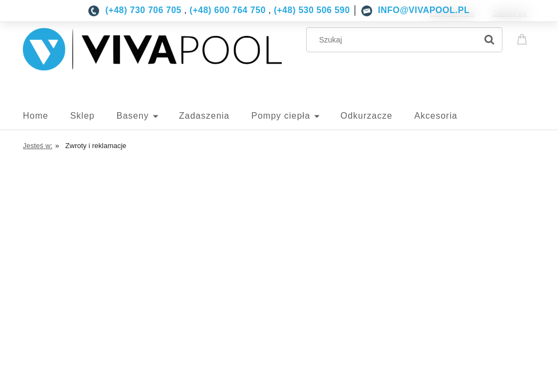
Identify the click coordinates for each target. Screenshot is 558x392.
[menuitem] (47, 116)
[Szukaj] (489, 40)
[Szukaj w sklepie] (394, 40)
